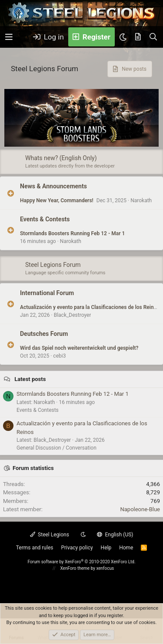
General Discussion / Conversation (57, 448)
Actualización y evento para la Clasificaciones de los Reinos (90, 307)
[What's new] (138, 37)
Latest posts (30, 379)
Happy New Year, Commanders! (57, 200)
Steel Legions (50, 535)
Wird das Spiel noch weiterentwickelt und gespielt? (79, 348)
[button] (9, 37)
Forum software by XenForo (81, 562)
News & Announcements (53, 186)
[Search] (153, 37)
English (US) (115, 535)
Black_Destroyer (73, 315)
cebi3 (59, 356)
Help (106, 548)
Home (126, 548)
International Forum (47, 293)
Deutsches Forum (44, 334)
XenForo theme (75, 568)
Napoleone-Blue (140, 509)
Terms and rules (35, 548)
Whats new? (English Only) (61, 158)
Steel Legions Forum (53, 265)
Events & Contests (45, 219)
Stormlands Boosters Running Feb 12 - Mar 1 (72, 233)
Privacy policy (77, 548)
